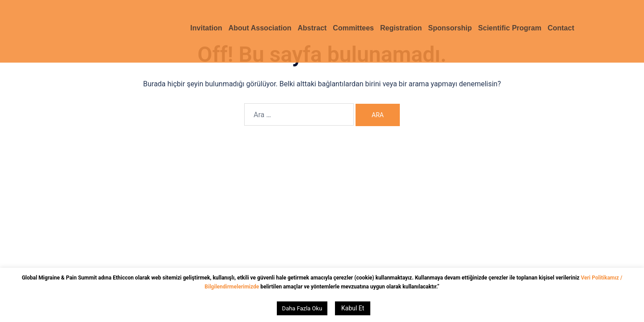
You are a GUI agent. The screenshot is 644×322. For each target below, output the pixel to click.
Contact (561, 28)
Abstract (312, 28)
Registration (401, 28)
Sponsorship (450, 28)
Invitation (206, 28)
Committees (353, 28)
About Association (260, 28)
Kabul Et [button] (353, 308)
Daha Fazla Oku (302, 308)
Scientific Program (510, 28)
